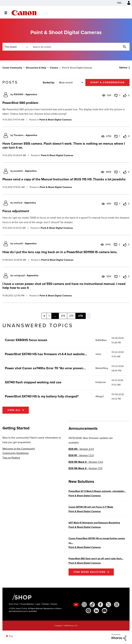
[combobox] (80, 47)
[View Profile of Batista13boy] (102, 368)
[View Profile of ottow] (98, 354)
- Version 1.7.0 (85, 468)
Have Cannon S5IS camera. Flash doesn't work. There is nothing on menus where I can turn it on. (64, 145)
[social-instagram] (84, 605)
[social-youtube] (76, 605)
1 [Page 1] (49, 316)
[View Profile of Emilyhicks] (101, 382)
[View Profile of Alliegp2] (100, 396)
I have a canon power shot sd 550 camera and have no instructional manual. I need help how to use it (64, 286)
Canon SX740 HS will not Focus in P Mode (91, 507)
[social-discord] (105, 611)
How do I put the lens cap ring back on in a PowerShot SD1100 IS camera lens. (60, 252)
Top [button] (11, 636)
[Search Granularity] (16, 47)
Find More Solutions (90, 572)
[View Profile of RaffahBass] (101, 340)
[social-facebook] (100, 605)
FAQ (119, 3)
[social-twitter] (108, 605)
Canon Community (24, 13)
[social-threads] (117, 605)
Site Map (46, 604)
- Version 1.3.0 (81, 455)
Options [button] (123, 68)
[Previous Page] (44, 316)
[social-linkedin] (96, 611)
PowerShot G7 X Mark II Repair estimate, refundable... (97, 491)
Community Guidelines (16, 453)
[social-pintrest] (88, 611)
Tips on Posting (11, 458)
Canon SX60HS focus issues (26, 340)
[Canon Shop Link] (20, 597)
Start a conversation (107, 82)
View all (14, 410)
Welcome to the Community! (19, 449)
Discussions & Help (36, 68)
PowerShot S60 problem (20, 103)
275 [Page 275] (71, 316)
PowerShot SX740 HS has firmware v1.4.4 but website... (46, 354)
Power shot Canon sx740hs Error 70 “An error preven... (45, 368)
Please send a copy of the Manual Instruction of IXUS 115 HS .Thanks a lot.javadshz (64, 179)
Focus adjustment (16, 211)
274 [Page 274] (63, 316)
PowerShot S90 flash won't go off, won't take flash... (96, 559)
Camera (54, 68)
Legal (38, 604)
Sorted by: (49, 82)
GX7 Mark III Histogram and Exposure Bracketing (94, 523)
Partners (54, 604)
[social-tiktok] (92, 605)
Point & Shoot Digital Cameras (56, 120)
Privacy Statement (27, 604)
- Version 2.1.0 (81, 449)
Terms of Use (14, 604)
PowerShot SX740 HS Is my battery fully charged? (42, 396)
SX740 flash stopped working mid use (33, 382)
